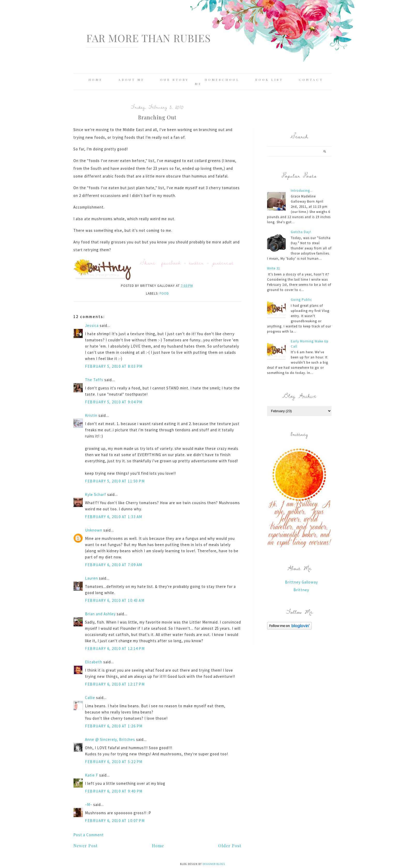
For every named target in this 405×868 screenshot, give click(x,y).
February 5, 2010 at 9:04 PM (114, 402)
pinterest (223, 263)
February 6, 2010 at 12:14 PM (115, 648)
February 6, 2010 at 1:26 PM (114, 726)
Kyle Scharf (96, 494)
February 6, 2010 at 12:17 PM (115, 684)
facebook (171, 263)
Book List (269, 80)
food (164, 293)
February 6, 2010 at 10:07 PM (115, 821)
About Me (131, 80)
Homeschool (222, 80)
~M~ (89, 805)
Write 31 (274, 268)
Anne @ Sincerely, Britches (110, 739)
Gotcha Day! (301, 232)
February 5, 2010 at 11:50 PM (115, 481)
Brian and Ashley (100, 614)
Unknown (94, 530)
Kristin (91, 415)
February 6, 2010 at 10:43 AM (115, 600)
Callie (90, 698)
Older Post (230, 846)
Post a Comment (89, 835)
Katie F (92, 775)
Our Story (174, 80)
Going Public (301, 300)
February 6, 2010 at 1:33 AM (114, 517)
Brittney (301, 590)
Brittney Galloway (301, 582)
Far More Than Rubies (149, 38)
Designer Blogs (214, 864)
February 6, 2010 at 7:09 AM (114, 565)
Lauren (91, 578)
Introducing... (302, 191)
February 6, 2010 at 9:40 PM (114, 791)
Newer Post (85, 846)
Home (95, 80)
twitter (197, 263)
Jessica (92, 325)
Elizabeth (94, 662)
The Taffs (94, 380)
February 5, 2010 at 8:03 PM (114, 366)
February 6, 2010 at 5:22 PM (114, 762)
